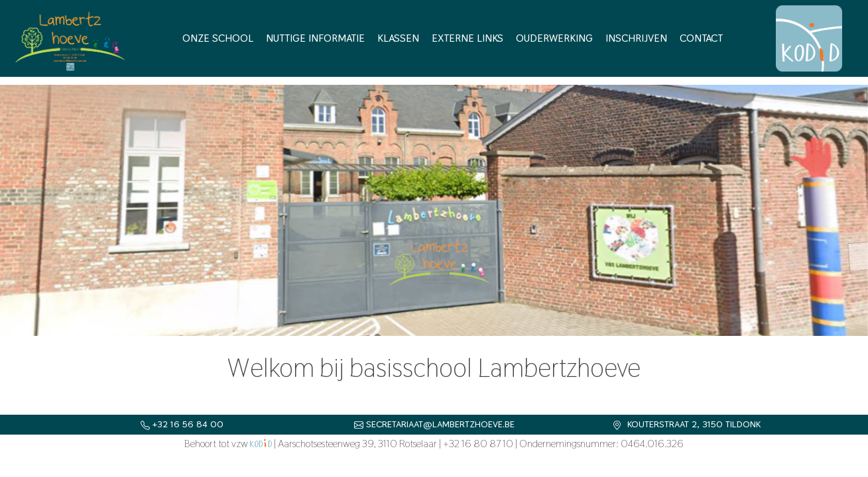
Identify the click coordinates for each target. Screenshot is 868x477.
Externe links (467, 38)
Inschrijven (636, 38)
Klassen (398, 38)
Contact (701, 38)
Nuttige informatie (315, 38)
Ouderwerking (554, 38)
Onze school (218, 38)
